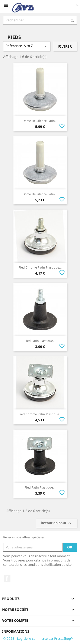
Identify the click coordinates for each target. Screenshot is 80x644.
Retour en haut (57, 523)
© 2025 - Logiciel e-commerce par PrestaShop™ (38, 638)
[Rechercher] (40, 20)
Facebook (7, 578)
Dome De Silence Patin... (40, 121)
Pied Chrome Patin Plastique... (40, 267)
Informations (16, 631)
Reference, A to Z (27, 46)
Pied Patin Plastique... (40, 341)
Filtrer (65, 46)
